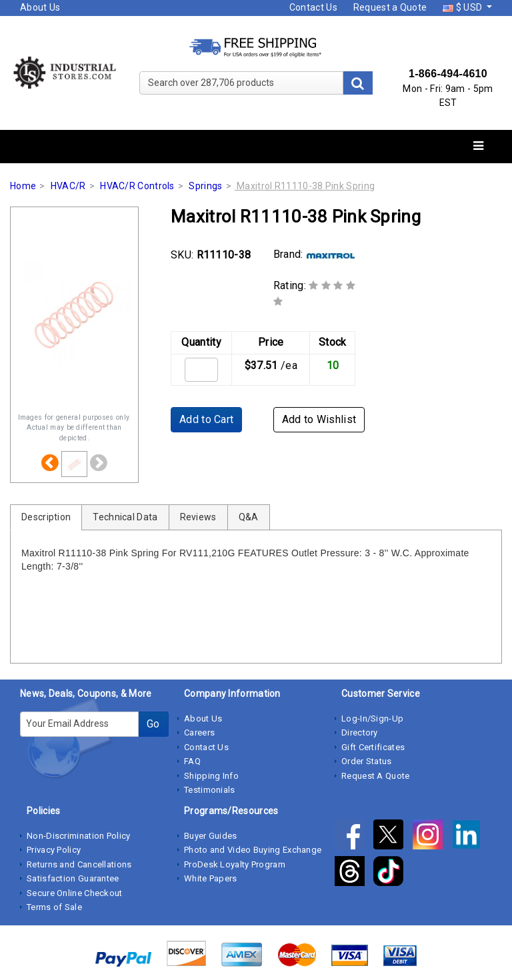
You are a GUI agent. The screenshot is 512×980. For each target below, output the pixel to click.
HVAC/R (68, 186)
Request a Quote (390, 7)
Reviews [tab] (198, 517)
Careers (199, 733)
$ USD (463, 7)
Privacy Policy (54, 850)
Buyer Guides (211, 836)
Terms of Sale (54, 907)
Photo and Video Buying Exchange (253, 850)
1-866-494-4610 (448, 74)
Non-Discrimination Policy (79, 836)
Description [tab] (46, 517)
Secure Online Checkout (75, 893)
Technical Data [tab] (125, 517)
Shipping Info (211, 776)
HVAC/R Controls (137, 186)
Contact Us (313, 7)
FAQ (192, 761)
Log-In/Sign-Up (372, 719)
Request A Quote (376, 776)
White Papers (211, 878)
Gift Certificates (373, 747)
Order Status (367, 761)
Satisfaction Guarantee (73, 878)
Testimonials (210, 790)
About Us (40, 7)
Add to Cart (206, 419)
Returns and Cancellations (79, 864)
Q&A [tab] (249, 517)
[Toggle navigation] (478, 146)
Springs (205, 186)
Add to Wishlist (319, 419)
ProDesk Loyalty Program (235, 864)
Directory (360, 733)
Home (23, 186)
